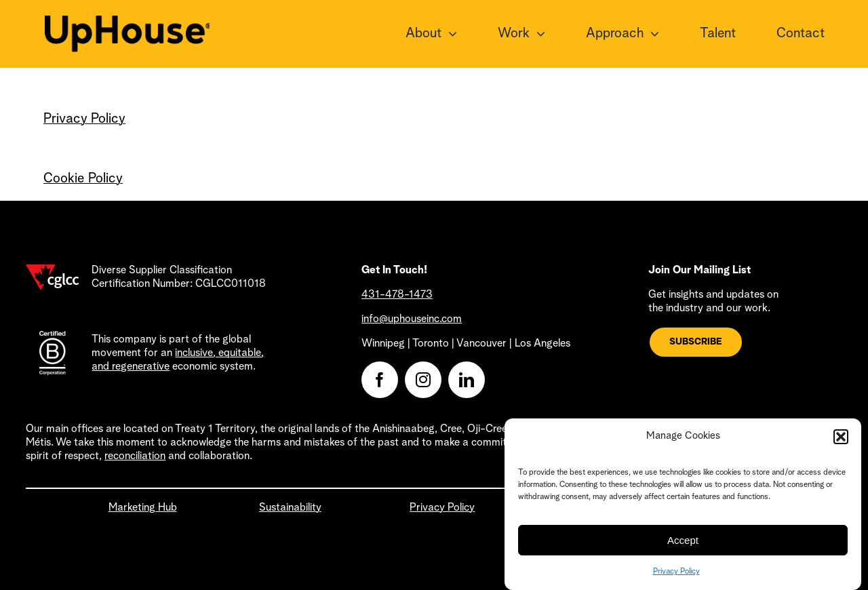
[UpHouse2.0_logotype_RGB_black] (128, 22)
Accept (683, 547)
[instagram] (423, 380)
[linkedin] (467, 380)
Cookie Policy (83, 179)
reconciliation (135, 456)
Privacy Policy (676, 579)
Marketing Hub (143, 508)
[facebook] (380, 380)
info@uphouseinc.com (412, 319)
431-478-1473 (397, 295)
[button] (841, 444)
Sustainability (290, 508)
